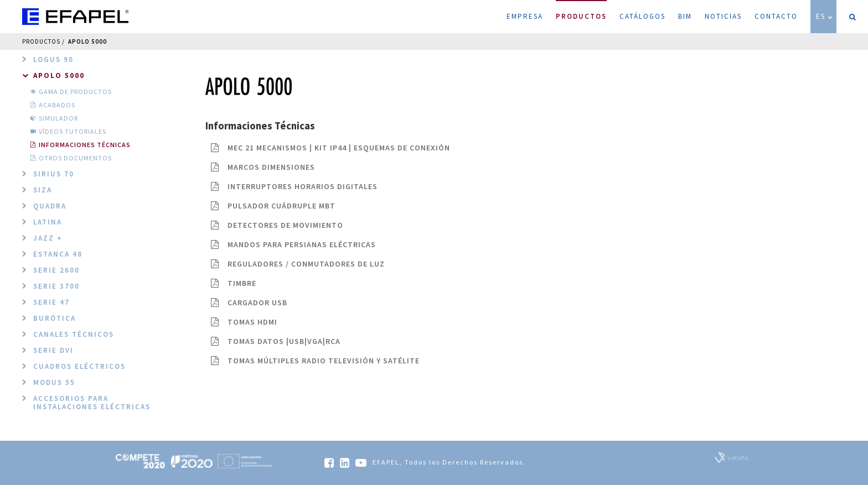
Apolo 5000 (87, 41)
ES (825, 16)
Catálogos (642, 16)
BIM (685, 16)
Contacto (776, 16)
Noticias (723, 16)
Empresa (525, 16)
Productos (581, 11)
